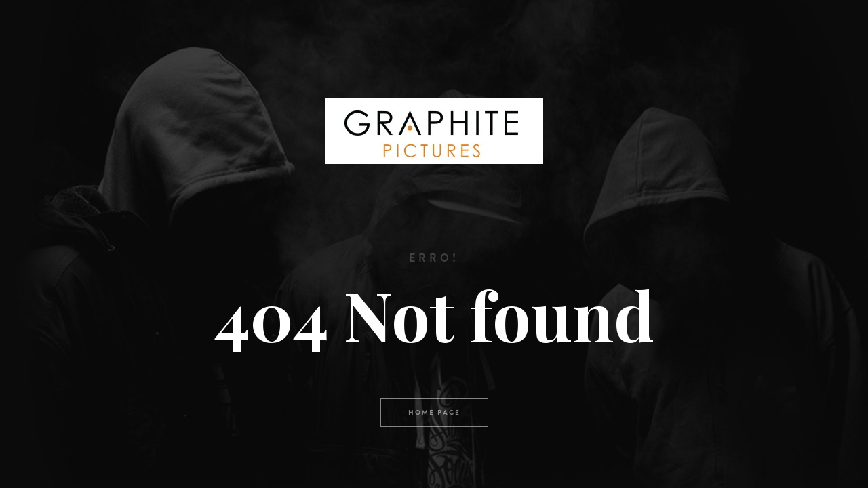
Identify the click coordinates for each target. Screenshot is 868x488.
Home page (434, 412)
